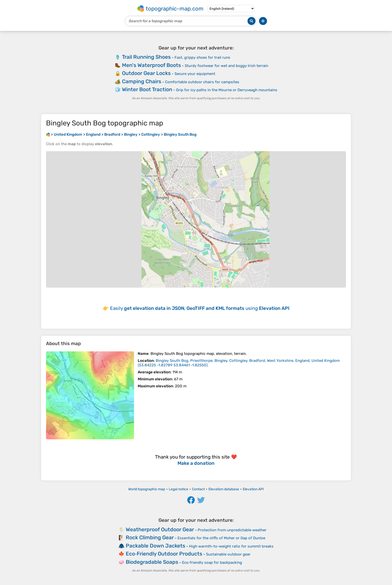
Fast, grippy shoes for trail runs (202, 57)
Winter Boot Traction (147, 89)
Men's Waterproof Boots (151, 65)
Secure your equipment (195, 74)
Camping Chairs (142, 81)
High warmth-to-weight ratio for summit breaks (231, 546)
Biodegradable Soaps (152, 562)
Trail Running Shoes (146, 57)
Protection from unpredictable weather (232, 530)
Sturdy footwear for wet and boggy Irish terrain (226, 66)
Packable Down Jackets (155, 546)
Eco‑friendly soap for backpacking (212, 563)
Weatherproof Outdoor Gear (160, 529)
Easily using (200, 308)
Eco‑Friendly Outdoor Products (164, 554)
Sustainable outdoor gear (228, 554)
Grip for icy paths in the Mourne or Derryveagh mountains (227, 90)
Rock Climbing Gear (150, 537)
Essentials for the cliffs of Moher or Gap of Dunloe (221, 538)
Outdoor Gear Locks (146, 73)
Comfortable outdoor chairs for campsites (202, 82)
